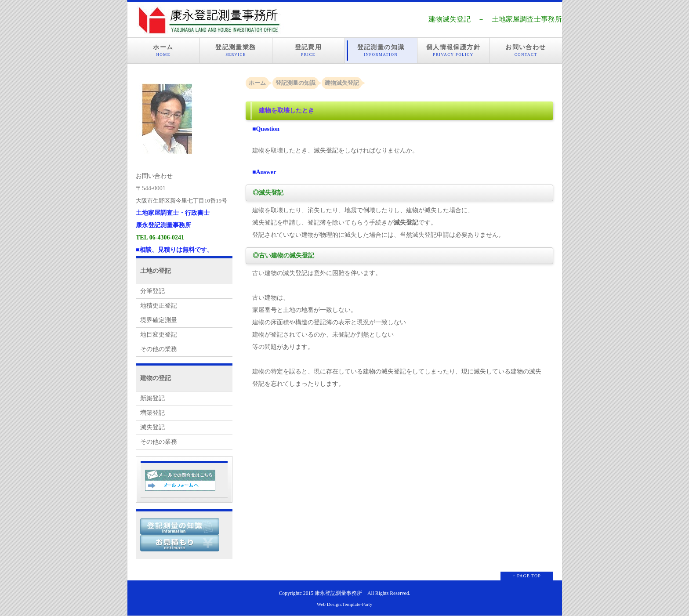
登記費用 (308, 51)
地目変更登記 (159, 335)
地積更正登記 (159, 306)
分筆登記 (152, 291)
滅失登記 (152, 427)
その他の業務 (159, 349)
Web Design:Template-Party (345, 604)
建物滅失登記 (342, 83)
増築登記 (152, 413)
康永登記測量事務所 (338, 593)
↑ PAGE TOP (527, 576)
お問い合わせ (526, 51)
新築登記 (152, 398)
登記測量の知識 (381, 51)
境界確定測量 (159, 320)
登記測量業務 (236, 51)
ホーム (163, 51)
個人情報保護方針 (453, 51)
